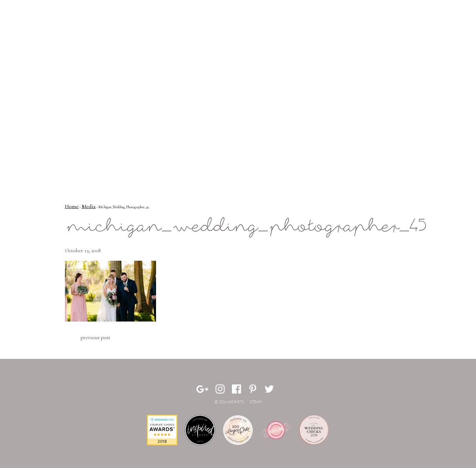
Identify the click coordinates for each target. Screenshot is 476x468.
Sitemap (255, 402)
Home (72, 206)
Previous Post (95, 337)
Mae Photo (48, 24)
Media (89, 206)
